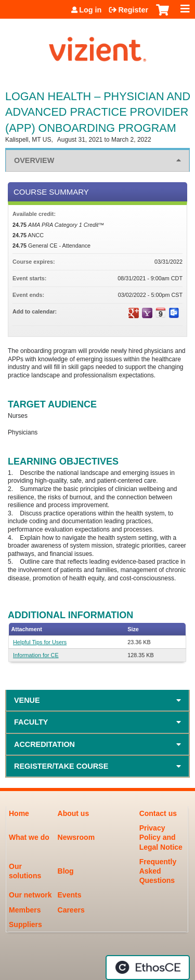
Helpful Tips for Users (40, 642)
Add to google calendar (134, 313)
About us (74, 813)
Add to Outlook (174, 313)
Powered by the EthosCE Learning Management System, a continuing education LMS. (148, 968)
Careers (71, 910)
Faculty (31, 722)
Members (25, 910)
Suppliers (25, 924)
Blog (66, 871)
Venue (27, 700)
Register (133, 10)
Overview (34, 160)
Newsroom (76, 837)
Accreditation (44, 744)
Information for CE (36, 655)
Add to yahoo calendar (147, 313)
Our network (30, 895)
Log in (90, 10)
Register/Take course (61, 766)
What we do (29, 837)
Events (70, 895)
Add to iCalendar (161, 312)
